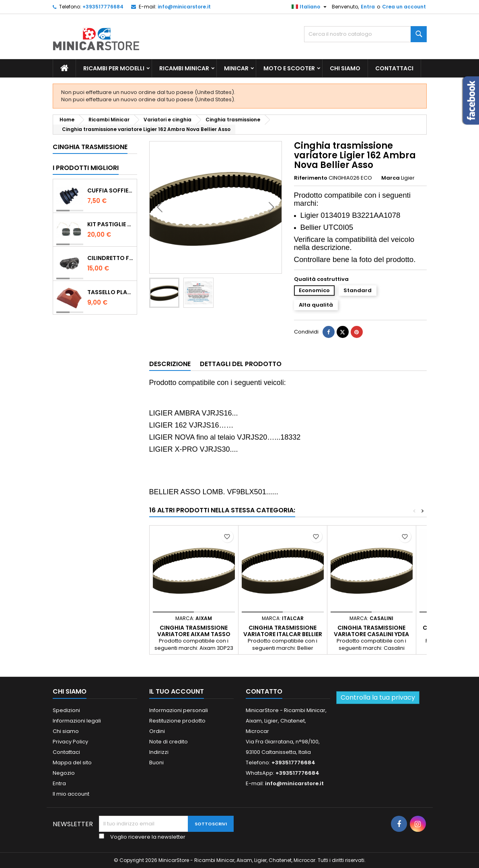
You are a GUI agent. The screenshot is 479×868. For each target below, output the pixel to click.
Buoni (156, 763)
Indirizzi (159, 752)
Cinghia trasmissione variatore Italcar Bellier (283, 631)
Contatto (264, 691)
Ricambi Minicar (184, 68)
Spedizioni (66, 710)
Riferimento (311, 178)
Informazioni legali (77, 721)
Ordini (157, 731)
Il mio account (71, 794)
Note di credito (169, 742)
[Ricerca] (365, 34)
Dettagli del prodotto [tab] (241, 364)
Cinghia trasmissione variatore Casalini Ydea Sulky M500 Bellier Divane (372, 634)
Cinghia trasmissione (90, 147)
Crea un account (404, 7)
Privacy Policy (70, 742)
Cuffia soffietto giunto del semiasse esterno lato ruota (110, 190)
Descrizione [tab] (170, 364)
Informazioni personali (179, 710)
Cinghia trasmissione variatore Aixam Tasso (194, 631)
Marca (391, 178)
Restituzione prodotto (177, 721)
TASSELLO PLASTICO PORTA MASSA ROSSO (110, 292)
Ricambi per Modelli (114, 68)
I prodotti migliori (86, 168)
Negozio (64, 773)
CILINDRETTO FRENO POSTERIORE (110, 258)
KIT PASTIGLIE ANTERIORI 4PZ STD (110, 224)
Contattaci (394, 68)
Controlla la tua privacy (378, 697)
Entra (368, 7)
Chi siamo (345, 68)
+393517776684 (103, 7)
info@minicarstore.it (184, 7)
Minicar (236, 68)
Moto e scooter (289, 68)
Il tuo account (177, 691)
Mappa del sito (72, 763)
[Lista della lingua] (310, 7)
